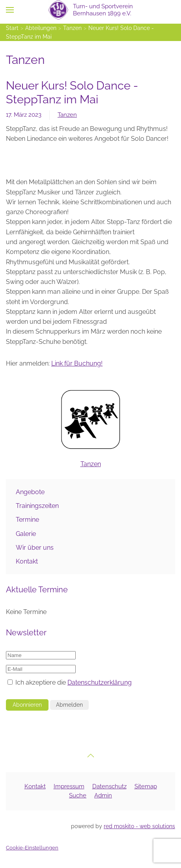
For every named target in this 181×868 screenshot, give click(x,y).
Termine (27, 520)
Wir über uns (35, 548)
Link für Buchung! (77, 363)
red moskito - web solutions (139, 826)
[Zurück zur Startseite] (90, 10)
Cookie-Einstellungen (32, 848)
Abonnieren (27, 705)
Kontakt (27, 561)
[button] (10, 10)
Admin (103, 795)
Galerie (26, 534)
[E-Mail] (41, 669)
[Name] (41, 655)
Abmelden (69, 705)
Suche (78, 795)
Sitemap (146, 786)
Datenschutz (109, 786)
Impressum (69, 786)
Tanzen (67, 115)
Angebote (30, 492)
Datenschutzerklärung (100, 682)
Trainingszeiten (37, 506)
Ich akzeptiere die (70, 682)
